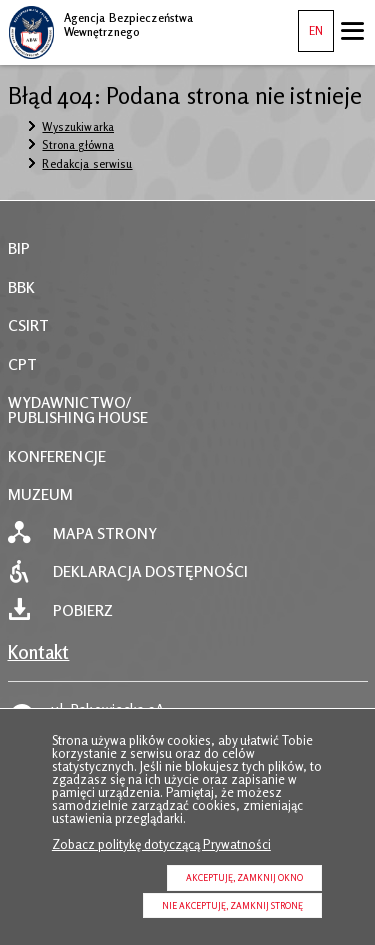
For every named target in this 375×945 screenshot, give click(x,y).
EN (310, 24)
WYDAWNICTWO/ (70, 402)
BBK (21, 287)
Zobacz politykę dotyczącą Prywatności (161, 844)
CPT (22, 364)
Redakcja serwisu (87, 164)
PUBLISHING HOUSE (78, 417)
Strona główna (78, 145)
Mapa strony (105, 533)
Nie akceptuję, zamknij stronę (232, 905)
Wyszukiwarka (78, 127)
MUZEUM (41, 494)
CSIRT (29, 325)
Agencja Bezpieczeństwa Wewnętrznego (101, 22)
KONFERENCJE (57, 456)
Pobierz (83, 610)
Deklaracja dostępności (151, 571)
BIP (19, 248)
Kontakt (39, 652)
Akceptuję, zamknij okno (244, 877)
